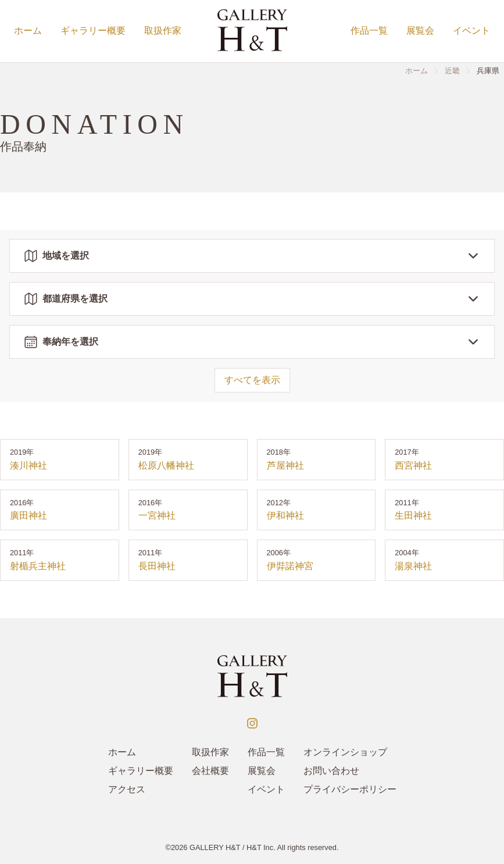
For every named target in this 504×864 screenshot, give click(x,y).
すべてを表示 (252, 380)
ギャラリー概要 (93, 31)
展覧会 (420, 31)
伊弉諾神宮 (290, 566)
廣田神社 (28, 515)
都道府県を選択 (252, 299)
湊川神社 (28, 465)
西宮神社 (413, 465)
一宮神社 (157, 515)
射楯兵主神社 (38, 566)
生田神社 (413, 515)
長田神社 (157, 566)
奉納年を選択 (252, 342)
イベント (471, 31)
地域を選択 (252, 256)
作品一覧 (369, 31)
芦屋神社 (285, 465)
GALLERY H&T (215, 847)
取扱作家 (163, 31)
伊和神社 (285, 515)
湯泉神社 (413, 566)
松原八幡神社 (166, 465)
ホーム (28, 31)
